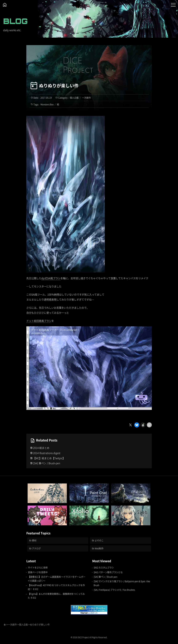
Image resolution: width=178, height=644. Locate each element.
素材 (34, 540)
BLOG (15, 21)
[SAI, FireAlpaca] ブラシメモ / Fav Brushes (114, 590)
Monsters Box (47, 104)
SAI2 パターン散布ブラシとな (108, 572)
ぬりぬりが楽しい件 (59, 86)
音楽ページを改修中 (38, 572)
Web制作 (99, 548)
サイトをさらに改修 (38, 567)
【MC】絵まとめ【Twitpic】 (49, 458)
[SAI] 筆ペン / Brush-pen (47, 463)
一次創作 (86, 98)
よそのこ (99, 540)
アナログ (36, 548)
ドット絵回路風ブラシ (39, 321)
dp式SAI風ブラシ (51, 278)
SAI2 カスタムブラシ (104, 567)
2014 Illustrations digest (47, 453)
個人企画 (74, 98)
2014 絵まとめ (41, 448)
